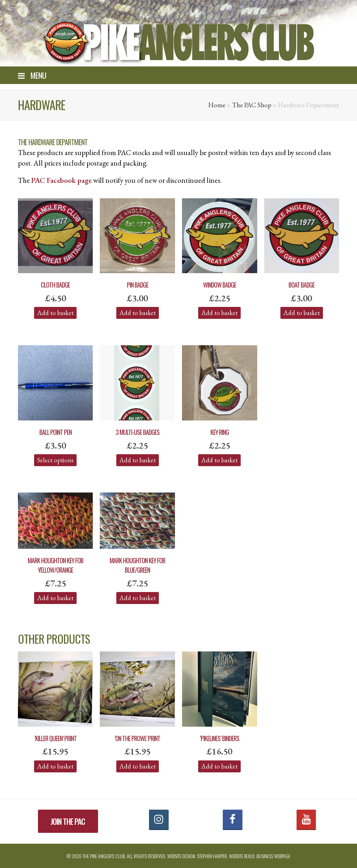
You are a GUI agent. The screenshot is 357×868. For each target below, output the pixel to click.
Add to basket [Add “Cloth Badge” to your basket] (55, 313)
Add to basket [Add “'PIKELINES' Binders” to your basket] (219, 766)
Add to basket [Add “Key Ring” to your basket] (219, 460)
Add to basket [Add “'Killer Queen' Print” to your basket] (55, 766)
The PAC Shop (252, 105)
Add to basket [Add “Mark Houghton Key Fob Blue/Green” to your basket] (138, 598)
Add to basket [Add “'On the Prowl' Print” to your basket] (138, 766)
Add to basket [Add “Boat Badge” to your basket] (302, 313)
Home (217, 105)
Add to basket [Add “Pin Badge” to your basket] (138, 313)
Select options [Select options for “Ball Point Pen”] (55, 460)
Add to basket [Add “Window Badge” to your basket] (219, 313)
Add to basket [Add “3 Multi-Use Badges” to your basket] (138, 460)
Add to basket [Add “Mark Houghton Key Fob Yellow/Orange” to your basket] (55, 598)
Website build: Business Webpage (260, 856)
